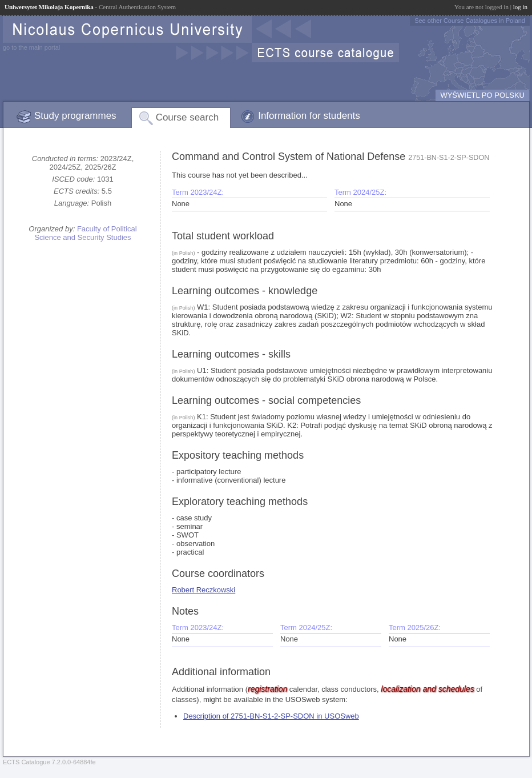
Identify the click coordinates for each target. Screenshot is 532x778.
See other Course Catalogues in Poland (470, 21)
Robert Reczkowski (203, 590)
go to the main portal (31, 47)
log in (520, 7)
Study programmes (75, 116)
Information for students (309, 116)
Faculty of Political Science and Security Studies (85, 233)
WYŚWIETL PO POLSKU (482, 95)
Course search (188, 117)
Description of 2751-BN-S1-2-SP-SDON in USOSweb (271, 716)
